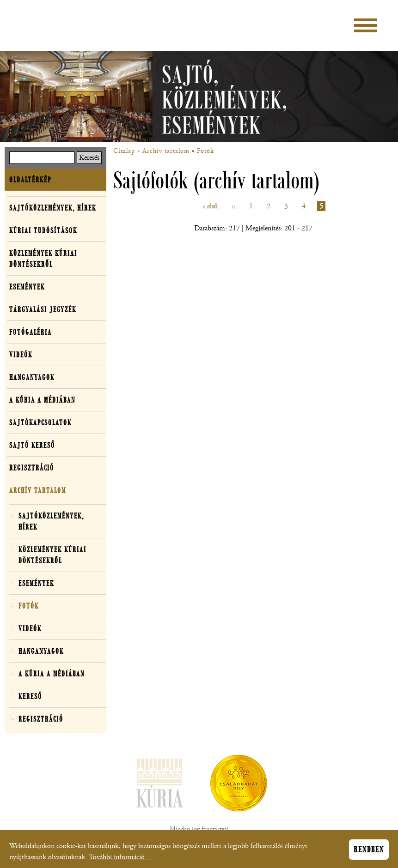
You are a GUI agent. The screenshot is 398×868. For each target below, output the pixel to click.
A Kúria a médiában (42, 400)
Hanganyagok (32, 377)
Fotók (205, 151)
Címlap (124, 151)
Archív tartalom (166, 151)
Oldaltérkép (30, 180)
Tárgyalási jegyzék (43, 309)
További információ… (120, 859)
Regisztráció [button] (32, 468)
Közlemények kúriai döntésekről (43, 259)
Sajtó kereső (32, 445)
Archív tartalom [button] (38, 490)
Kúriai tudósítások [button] (43, 230)
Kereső (30, 696)
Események (27, 287)
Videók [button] (21, 355)
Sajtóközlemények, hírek (53, 208)
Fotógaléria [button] (31, 332)
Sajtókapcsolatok (40, 422)
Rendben (369, 852)
